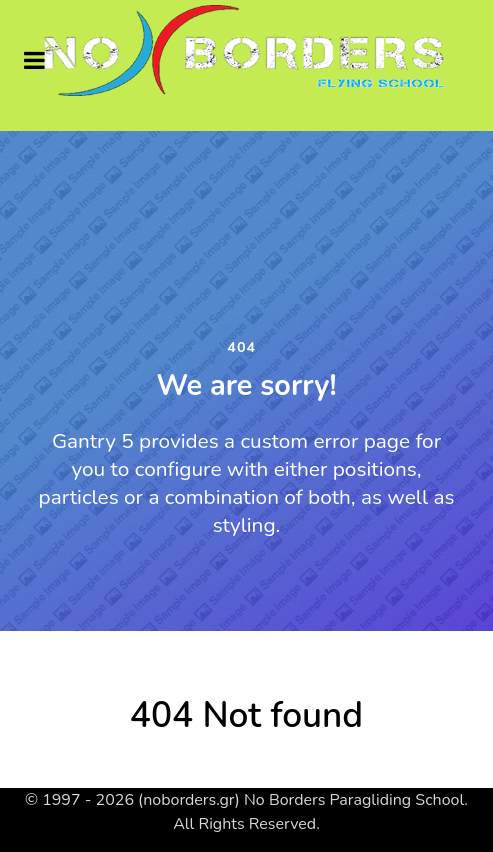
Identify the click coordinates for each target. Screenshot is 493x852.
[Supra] (246, 51)
